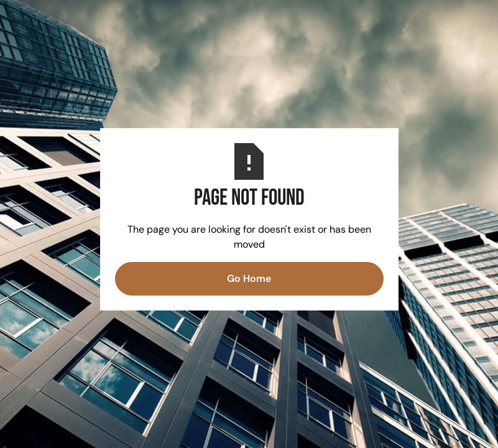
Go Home (249, 278)
